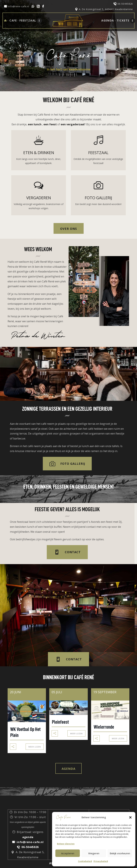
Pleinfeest (60, 722)
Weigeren (94, 853)
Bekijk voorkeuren (120, 853)
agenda (28, 837)
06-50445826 (30, 847)
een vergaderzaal (73, 124)
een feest (50, 124)
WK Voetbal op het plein (25, 732)
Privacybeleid (101, 861)
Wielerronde (104, 727)
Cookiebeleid (85, 861)
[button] (130, 817)
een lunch (35, 124)
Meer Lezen (35, 747)
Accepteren (68, 853)
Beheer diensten (66, 844)
